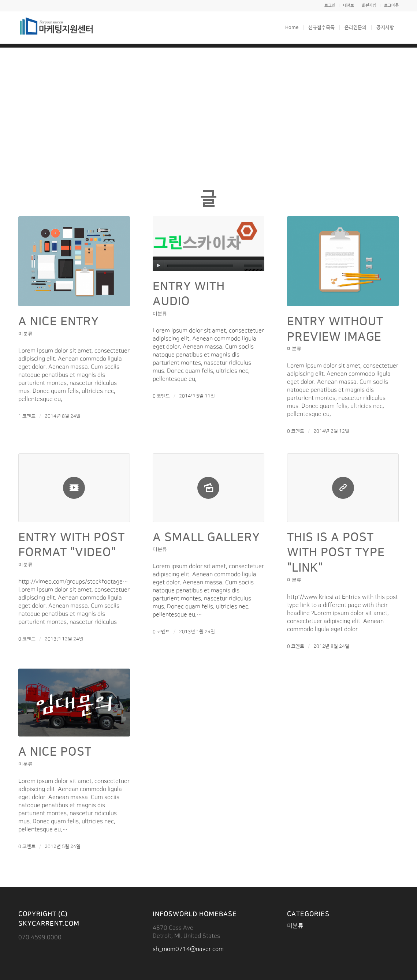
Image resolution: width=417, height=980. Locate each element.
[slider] (200, 266)
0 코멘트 (161, 396)
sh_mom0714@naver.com (188, 949)
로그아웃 (391, 5)
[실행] (158, 266)
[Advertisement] (208, 99)
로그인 (330, 5)
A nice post (55, 752)
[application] (208, 264)
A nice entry (59, 321)
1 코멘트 (27, 416)
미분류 (25, 333)
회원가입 (369, 5)
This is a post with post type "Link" (336, 553)
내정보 (349, 5)
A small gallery (206, 537)
